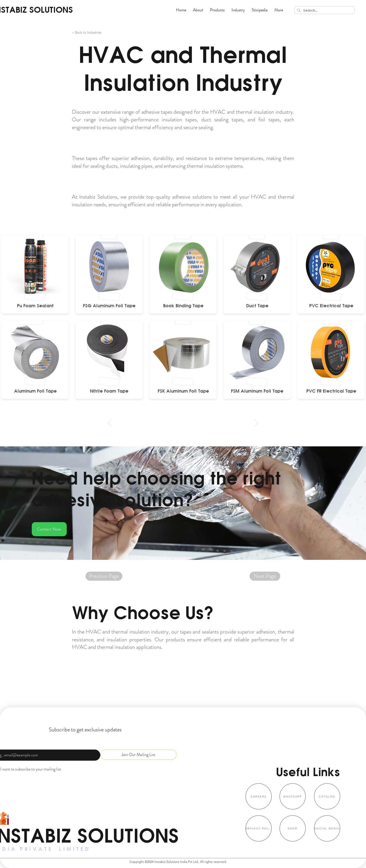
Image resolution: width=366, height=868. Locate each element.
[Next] (256, 423)
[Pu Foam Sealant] (35, 305)
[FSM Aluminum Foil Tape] (257, 391)
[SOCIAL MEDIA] (327, 828)
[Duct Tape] (257, 305)
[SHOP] (293, 828)
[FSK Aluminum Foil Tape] (183, 391)
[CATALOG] (327, 796)
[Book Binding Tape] (183, 305)
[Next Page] (265, 576)
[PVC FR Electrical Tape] (331, 391)
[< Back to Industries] (99, 32)
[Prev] (110, 423)
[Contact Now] (49, 529)
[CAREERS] (259, 796)
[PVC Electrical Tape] (331, 305)
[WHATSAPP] (293, 796)
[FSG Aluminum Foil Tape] (109, 305)
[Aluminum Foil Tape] (35, 391)
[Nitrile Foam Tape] (109, 391)
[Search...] (324, 10)
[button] (217, 10)
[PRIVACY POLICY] (259, 828)
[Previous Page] (104, 576)
